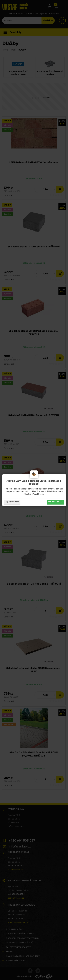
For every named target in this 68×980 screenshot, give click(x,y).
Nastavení (12, 502)
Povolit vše (55, 502)
